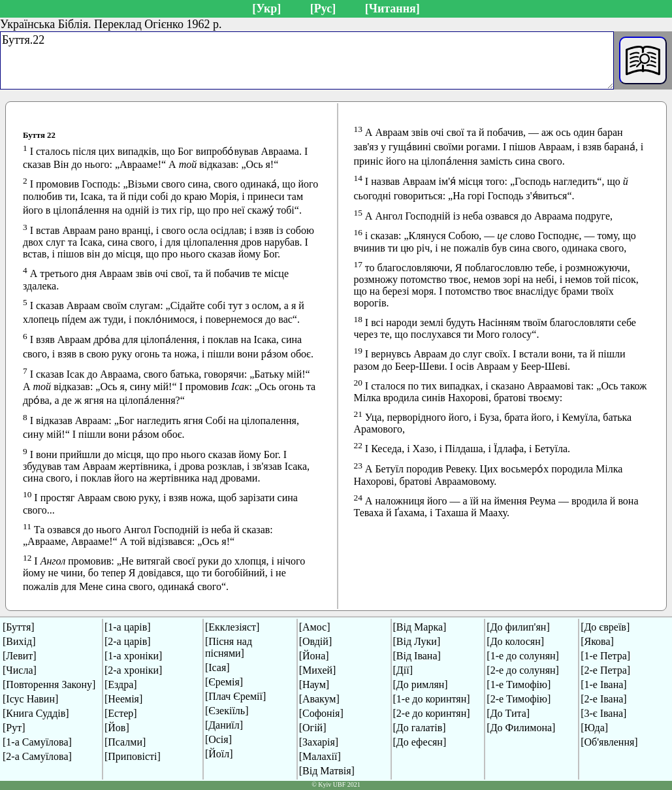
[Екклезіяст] (232, 627)
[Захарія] (319, 742)
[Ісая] (217, 667)
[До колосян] (515, 641)
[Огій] (313, 728)
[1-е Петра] (605, 656)
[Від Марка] (420, 627)
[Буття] (19, 627)
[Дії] (403, 670)
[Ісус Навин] (30, 699)
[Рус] (323, 8)
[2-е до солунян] (523, 670)
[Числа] (20, 670)
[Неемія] (123, 699)
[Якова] (597, 641)
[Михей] (318, 670)
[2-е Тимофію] (519, 699)
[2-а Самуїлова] (37, 756)
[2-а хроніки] (133, 670)
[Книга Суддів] (36, 713)
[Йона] (314, 656)
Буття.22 (307, 60)
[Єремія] (224, 682)
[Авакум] (319, 699)
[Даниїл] (224, 725)
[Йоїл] (219, 754)
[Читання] (392, 8)
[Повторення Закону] (49, 684)
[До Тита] (508, 713)
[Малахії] (320, 756)
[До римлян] (421, 684)
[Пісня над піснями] (229, 647)
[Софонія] (321, 713)
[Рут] (14, 728)
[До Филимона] (521, 728)
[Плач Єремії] (235, 696)
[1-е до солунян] (523, 656)
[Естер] (121, 713)
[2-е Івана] (604, 699)
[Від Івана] (417, 656)
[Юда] (594, 728)
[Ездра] (121, 684)
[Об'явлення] (609, 742)
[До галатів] (420, 728)
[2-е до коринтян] (432, 713)
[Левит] (20, 656)
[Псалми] (125, 742)
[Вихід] (19, 641)
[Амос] (315, 627)
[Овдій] (316, 641)
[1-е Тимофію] (519, 684)
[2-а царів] (128, 641)
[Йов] (117, 728)
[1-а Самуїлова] (37, 742)
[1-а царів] (128, 627)
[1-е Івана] (604, 684)
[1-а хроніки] (133, 656)
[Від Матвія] (327, 771)
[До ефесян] (420, 742)
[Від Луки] (417, 641)
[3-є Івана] (603, 713)
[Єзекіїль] (227, 711)
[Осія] (218, 739)
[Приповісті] (133, 756)
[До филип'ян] (518, 627)
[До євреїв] (605, 627)
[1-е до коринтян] (432, 699)
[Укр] (266, 8)
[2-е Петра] (605, 670)
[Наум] (314, 684)
